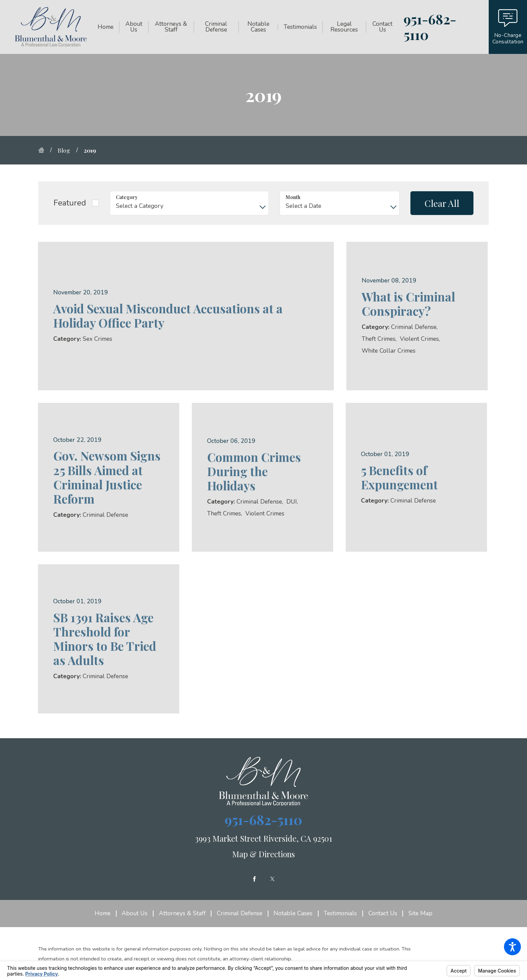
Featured (70, 203)
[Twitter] (272, 879)
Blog (64, 150)
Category (127, 197)
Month (293, 197)
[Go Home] (44, 150)
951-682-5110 (430, 27)
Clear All (442, 203)
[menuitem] (108, 27)
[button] (512, 947)
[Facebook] (255, 879)
